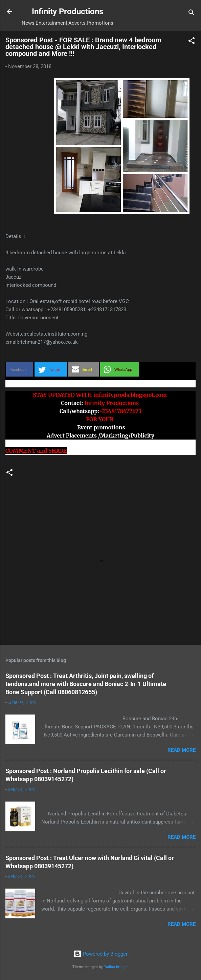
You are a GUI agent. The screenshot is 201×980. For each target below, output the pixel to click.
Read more (182, 750)
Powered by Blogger (100, 954)
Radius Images (116, 967)
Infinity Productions (68, 12)
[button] (192, 42)
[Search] (192, 14)
